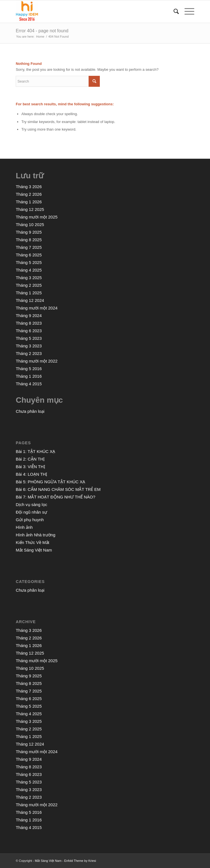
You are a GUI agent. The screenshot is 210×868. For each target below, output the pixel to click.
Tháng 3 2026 (29, 187)
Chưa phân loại (30, 411)
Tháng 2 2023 (29, 353)
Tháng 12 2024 (30, 300)
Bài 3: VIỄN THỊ (30, 467)
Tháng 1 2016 (29, 376)
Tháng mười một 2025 (37, 217)
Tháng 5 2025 (29, 262)
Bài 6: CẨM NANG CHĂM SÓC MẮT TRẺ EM (58, 489)
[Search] (173, 12)
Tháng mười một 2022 (37, 361)
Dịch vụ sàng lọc (31, 504)
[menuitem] (173, 12)
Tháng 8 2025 (29, 240)
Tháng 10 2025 (30, 225)
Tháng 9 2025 (29, 232)
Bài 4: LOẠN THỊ (31, 474)
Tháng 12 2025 (30, 209)
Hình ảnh (24, 527)
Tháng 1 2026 (29, 202)
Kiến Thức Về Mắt (33, 542)
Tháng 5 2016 (29, 369)
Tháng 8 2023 (29, 323)
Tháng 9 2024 (29, 315)
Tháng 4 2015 (29, 384)
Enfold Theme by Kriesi (80, 861)
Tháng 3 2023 (29, 346)
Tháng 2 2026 (29, 194)
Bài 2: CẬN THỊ (30, 459)
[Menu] (187, 12)
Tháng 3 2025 (29, 278)
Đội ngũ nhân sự (31, 512)
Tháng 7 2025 (29, 247)
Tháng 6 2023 (29, 331)
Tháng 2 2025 (29, 285)
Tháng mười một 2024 (37, 308)
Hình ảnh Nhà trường (35, 535)
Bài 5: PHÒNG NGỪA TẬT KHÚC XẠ (50, 482)
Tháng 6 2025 (29, 255)
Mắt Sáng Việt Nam (34, 550)
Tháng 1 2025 (29, 293)
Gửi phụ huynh (30, 520)
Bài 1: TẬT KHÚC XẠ (35, 451)
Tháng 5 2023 (29, 338)
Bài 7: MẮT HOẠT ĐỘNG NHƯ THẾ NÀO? (56, 497)
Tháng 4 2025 (29, 270)
